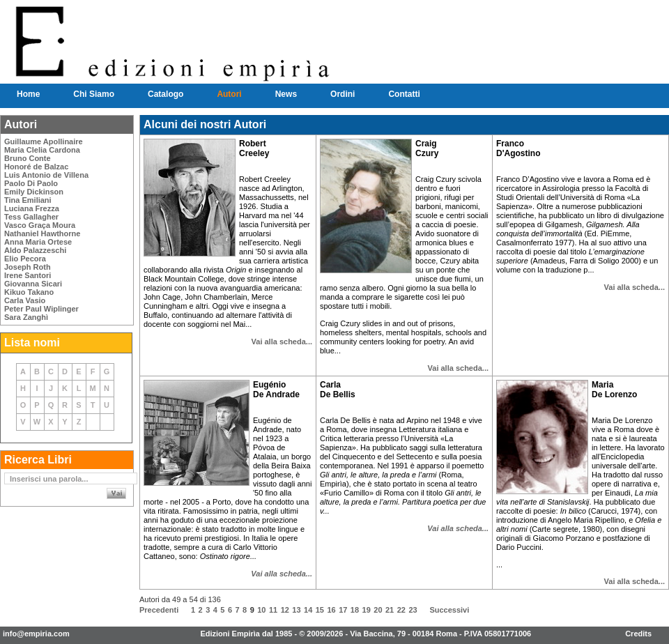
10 (261, 610)
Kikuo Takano (29, 292)
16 (331, 610)
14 (308, 610)
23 (413, 610)
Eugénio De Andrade (276, 390)
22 (401, 610)
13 (296, 610)
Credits (638, 634)
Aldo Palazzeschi (35, 250)
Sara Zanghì (26, 317)
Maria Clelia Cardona (42, 150)
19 (367, 610)
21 (390, 610)
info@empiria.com (36, 634)
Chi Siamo (94, 94)
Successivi (449, 610)
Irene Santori (28, 275)
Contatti (404, 94)
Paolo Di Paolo (31, 183)
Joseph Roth (28, 267)
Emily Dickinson (34, 192)
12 (285, 610)
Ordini (343, 94)
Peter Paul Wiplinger (41, 309)
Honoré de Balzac (36, 167)
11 (273, 610)
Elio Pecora (25, 259)
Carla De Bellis (338, 390)
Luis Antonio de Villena (46, 175)
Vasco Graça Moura (40, 225)
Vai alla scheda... (282, 342)
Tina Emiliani (28, 200)
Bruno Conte (28, 158)
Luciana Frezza (32, 208)
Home (28, 94)
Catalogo (166, 94)
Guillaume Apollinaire (44, 141)
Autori (229, 94)
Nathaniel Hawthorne (42, 233)
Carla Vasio (25, 300)
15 (320, 610)
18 (355, 610)
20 (378, 610)
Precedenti (159, 610)
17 (343, 610)
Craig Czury (427, 148)
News (286, 94)
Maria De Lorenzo (614, 390)
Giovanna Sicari (33, 284)
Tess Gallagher (31, 217)
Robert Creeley (254, 148)
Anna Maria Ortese (38, 242)
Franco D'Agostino (518, 148)
